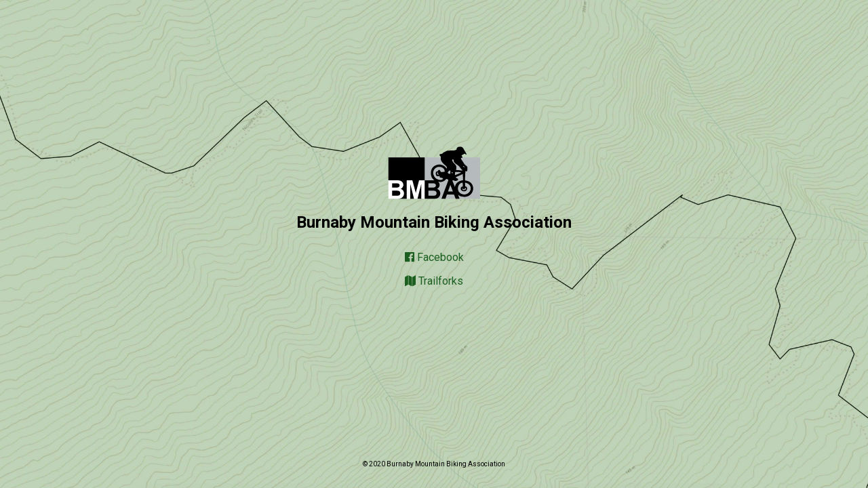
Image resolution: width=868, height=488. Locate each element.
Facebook (434, 257)
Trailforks (434, 281)
